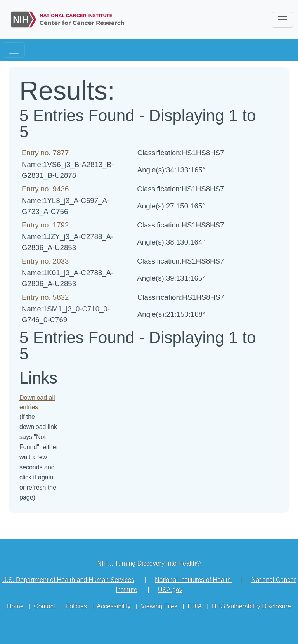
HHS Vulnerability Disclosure (251, 606)
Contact (44, 606)
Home (15, 606)
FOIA (194, 606)
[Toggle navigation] (14, 50)
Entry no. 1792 (45, 225)
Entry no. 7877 (45, 153)
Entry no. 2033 (45, 261)
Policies (76, 606)
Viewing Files (159, 606)
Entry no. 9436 (45, 189)
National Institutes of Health (194, 580)
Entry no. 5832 (45, 297)
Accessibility (113, 606)
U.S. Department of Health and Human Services (68, 580)
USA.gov (170, 590)
